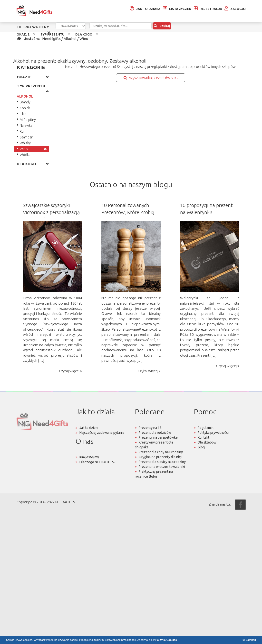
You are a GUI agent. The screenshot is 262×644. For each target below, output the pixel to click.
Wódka (25, 155)
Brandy (25, 102)
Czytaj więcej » (70, 371)
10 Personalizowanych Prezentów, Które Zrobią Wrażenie (128, 212)
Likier (24, 114)
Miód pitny (28, 120)
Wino (24, 149)
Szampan (26, 137)
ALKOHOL (25, 96)
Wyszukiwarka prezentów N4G (151, 78)
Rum (23, 131)
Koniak (25, 108)
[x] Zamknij (249, 640)
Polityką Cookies (166, 640)
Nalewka (26, 126)
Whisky (25, 143)
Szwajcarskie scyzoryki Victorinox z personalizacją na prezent (51, 212)
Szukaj (162, 26)
